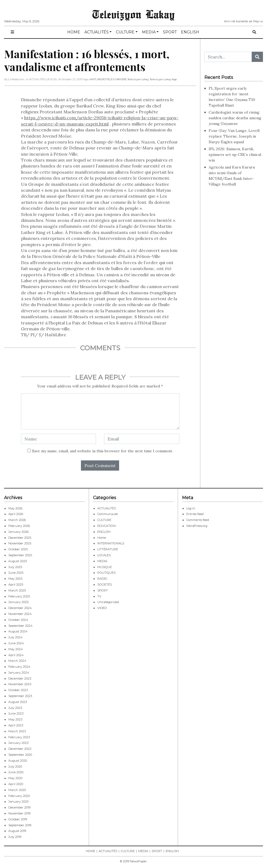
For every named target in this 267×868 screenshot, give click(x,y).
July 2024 (15, 637)
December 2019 (19, 807)
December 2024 (20, 608)
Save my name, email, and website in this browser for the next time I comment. (102, 451)
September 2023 (20, 696)
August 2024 (18, 631)
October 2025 (18, 549)
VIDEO (102, 608)
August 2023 (18, 702)
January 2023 (18, 743)
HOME (74, 32)
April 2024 (16, 655)
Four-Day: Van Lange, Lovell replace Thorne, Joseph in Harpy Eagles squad (234, 136)
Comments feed (198, 520)
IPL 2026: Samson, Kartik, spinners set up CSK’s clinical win (235, 155)
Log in (191, 508)
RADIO (102, 579)
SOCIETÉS (105, 584)
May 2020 (15, 778)
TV (99, 596)
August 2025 (18, 561)
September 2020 (20, 755)
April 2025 (16, 584)
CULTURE (125, 32)
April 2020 (16, 784)
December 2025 (20, 538)
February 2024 (19, 667)
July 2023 (15, 708)
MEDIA (149, 32)
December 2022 (20, 749)
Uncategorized (108, 602)
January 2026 (18, 532)
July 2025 (15, 567)
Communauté (108, 514)
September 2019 (20, 825)
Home (102, 538)
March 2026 (17, 520)
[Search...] (228, 57)
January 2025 (18, 602)
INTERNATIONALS (111, 543)
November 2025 (20, 543)
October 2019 (18, 819)
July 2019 (15, 837)
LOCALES (104, 555)
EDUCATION (106, 526)
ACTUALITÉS (97, 32)
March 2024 (17, 661)
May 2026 (15, 508)
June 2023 (16, 713)
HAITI (93, 79)
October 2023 (18, 690)
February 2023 (19, 737)
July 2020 (15, 766)
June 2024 (16, 643)
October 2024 (18, 620)
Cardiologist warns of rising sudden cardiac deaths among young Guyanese (235, 118)
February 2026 (19, 526)
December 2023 (20, 678)
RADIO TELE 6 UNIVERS (112, 79)
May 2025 (15, 579)
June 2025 (16, 573)
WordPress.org (197, 526)
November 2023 (20, 684)
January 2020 (18, 801)
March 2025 (17, 590)
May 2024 (16, 649)
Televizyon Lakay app (163, 79)
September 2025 (20, 555)
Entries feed (195, 514)
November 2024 (20, 614)
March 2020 (17, 790)
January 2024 (19, 673)
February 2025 (19, 596)
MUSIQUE (105, 567)
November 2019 (19, 813)
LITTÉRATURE (108, 549)
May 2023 (15, 719)
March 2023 (17, 731)
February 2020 (19, 796)
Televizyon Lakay (133, 14)
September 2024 (20, 626)
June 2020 (16, 772)
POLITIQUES (106, 573)
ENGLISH (190, 32)
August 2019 (17, 831)
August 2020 (18, 761)
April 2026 (16, 514)
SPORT (170, 32)
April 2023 (16, 725)
